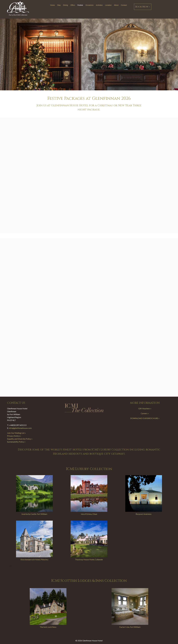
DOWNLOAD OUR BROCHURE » (145, 418)
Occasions (89, 5)
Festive (80, 5)
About (116, 5)
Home (52, 5)
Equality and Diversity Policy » (20, 439)
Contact (124, 5)
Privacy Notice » (14, 436)
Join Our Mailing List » (16, 433)
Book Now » (143, 7)
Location (108, 5)
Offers (73, 5)
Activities (99, 5)
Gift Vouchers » (145, 408)
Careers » (145, 413)
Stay (59, 5)
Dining (66, 5)
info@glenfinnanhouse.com (20, 428)
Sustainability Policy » (16, 442)
